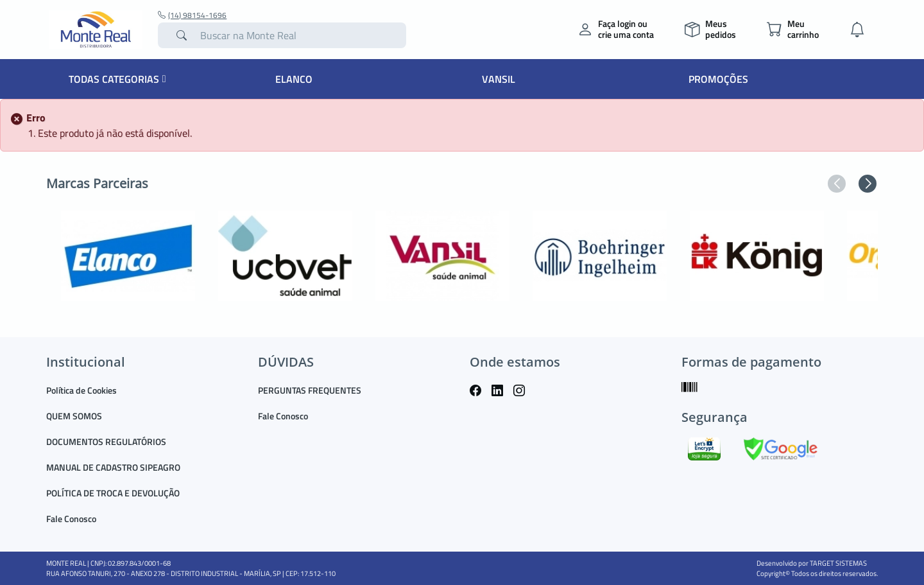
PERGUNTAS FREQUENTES (310, 390)
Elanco (294, 79)
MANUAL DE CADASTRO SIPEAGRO (113, 467)
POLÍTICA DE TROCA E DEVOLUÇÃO (113, 493)
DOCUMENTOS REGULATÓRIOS (106, 441)
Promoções (718, 79)
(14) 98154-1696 (192, 15)
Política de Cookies (81, 390)
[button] (837, 184)
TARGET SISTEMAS (838, 563)
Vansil (499, 79)
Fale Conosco (71, 519)
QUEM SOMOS (74, 416)
